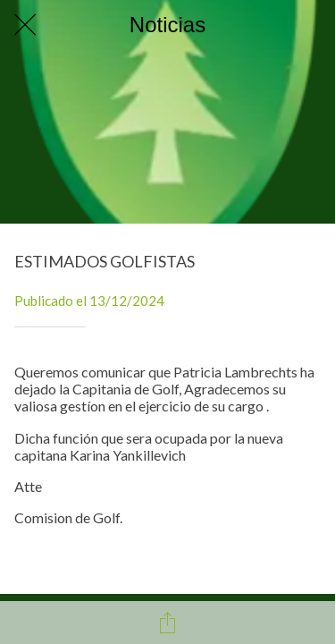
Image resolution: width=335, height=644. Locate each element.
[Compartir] (168, 623)
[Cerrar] (25, 25)
